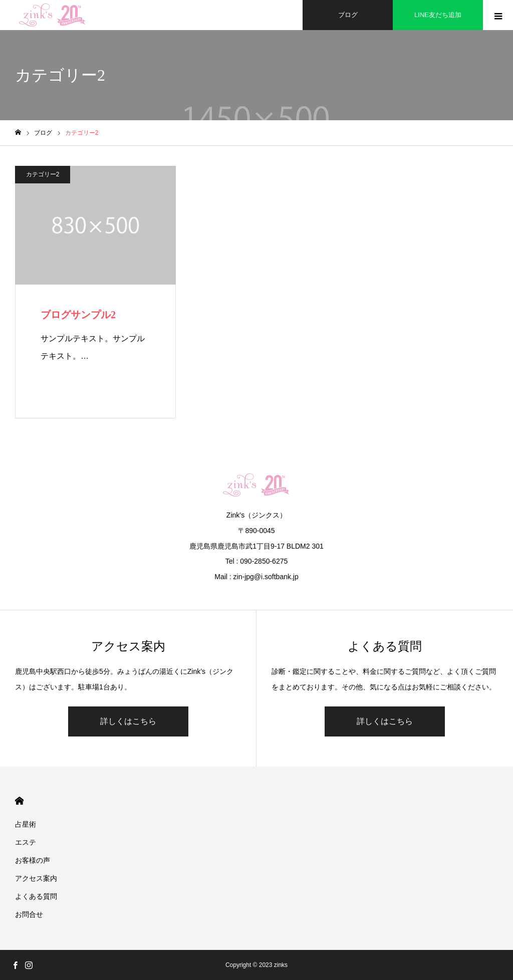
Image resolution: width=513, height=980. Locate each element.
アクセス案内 (36, 878)
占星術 (26, 824)
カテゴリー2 (43, 174)
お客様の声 (33, 860)
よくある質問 (36, 896)
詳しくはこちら (128, 721)
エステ (26, 842)
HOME (19, 801)
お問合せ (29, 914)
